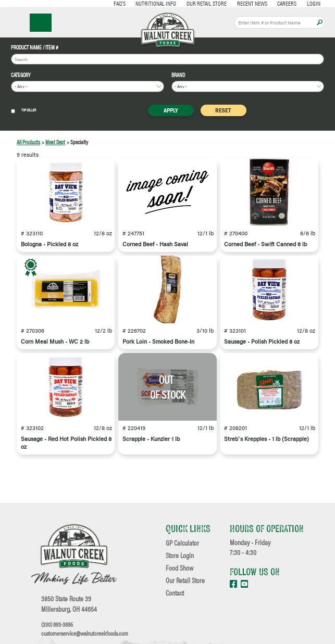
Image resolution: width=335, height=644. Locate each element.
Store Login (180, 555)
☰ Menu (41, 23)
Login (314, 3)
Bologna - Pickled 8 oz (49, 244)
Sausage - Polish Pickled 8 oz (262, 341)
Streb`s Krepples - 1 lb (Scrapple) (266, 439)
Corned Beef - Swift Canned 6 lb (265, 244)
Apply (320, 23)
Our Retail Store (207, 3)
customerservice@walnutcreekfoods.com (85, 633)
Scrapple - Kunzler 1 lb (151, 439)
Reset (223, 110)
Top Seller (23, 111)
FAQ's (120, 3)
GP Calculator (182, 543)
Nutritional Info (156, 3)
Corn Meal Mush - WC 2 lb (55, 341)
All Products (28, 142)
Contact (175, 593)
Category (21, 75)
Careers (287, 3)
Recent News (252, 3)
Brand (178, 75)
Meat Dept (55, 142)
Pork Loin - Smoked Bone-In (158, 341)
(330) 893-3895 (57, 624)
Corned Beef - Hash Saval (155, 244)
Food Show (179, 568)
